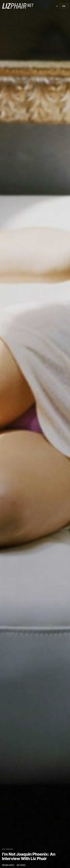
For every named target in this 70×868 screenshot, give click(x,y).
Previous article (8, 865)
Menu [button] (64, 6)
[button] (57, 6)
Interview (9, 849)
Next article (21, 865)
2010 (3, 849)
